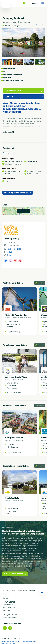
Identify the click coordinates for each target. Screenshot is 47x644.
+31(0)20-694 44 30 (14, 249)
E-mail (9, 255)
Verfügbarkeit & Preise (23, 91)
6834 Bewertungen (14, 26)
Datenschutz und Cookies (11, 642)
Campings (38, 3)
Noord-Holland (18, 318)
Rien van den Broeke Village (16, 377)
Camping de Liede (12, 498)
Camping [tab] (6, 153)
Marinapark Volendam (14, 438)
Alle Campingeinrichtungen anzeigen (18, 193)
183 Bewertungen (15, 392)
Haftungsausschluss (29, 642)
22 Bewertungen (14, 332)
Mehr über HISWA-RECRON (15, 574)
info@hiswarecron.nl (10, 617)
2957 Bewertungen (15, 453)
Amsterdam (27, 318)
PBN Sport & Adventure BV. (16, 315)
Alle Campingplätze (31, 590)
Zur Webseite (23, 97)
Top (42, 592)
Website (10, 252)
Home (14, 590)
